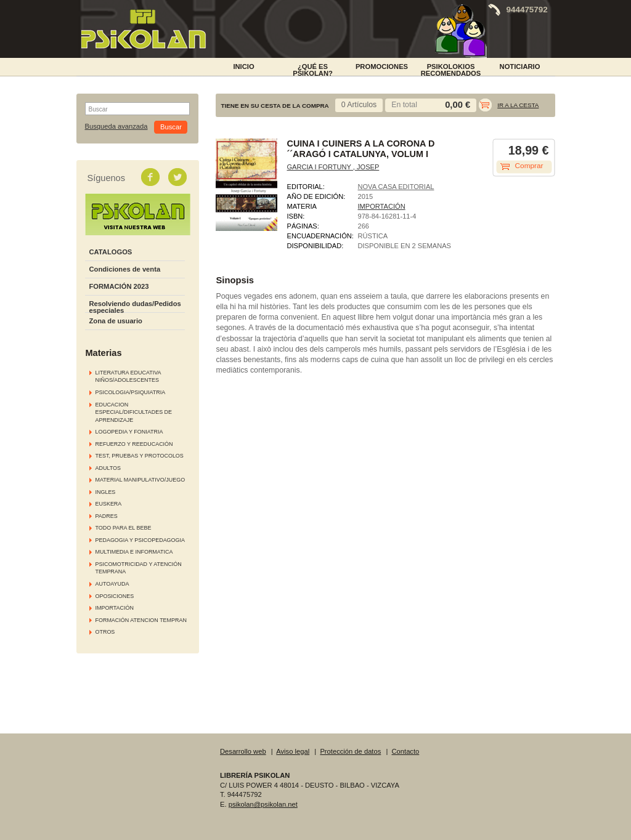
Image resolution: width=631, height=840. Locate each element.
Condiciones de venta (125, 269)
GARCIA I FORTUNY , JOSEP (333, 167)
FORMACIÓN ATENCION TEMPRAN (141, 620)
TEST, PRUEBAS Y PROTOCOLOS (140, 456)
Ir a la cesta (518, 105)
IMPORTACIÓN (115, 608)
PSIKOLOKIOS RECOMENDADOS (451, 69)
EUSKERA (109, 504)
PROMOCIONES (382, 67)
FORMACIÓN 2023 (119, 286)
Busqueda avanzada (116, 127)
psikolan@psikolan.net (263, 804)
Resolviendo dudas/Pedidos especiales (135, 307)
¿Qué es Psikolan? (313, 69)
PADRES (107, 516)
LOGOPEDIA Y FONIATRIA (129, 432)
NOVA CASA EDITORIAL (396, 187)
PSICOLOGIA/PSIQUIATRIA (131, 392)
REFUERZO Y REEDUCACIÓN (134, 444)
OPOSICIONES (115, 596)
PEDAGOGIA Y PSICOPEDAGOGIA (140, 540)
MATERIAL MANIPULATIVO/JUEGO (140, 480)
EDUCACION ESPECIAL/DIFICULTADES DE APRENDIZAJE (134, 412)
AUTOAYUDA (112, 584)
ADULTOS (108, 468)
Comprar (529, 166)
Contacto (406, 751)
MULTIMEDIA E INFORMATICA (134, 552)
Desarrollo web (243, 751)
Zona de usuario (116, 321)
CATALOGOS (111, 252)
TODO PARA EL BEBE (124, 528)
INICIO (243, 67)
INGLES (106, 492)
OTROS (105, 632)
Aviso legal (293, 751)
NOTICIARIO (520, 67)
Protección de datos (350, 751)
